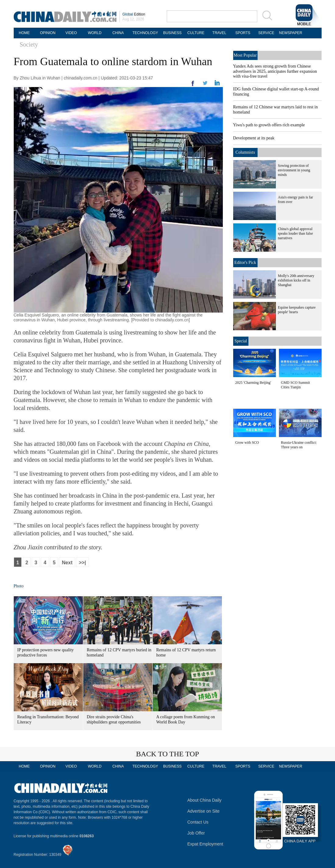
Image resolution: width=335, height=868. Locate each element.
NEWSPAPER (290, 33)
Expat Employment (205, 844)
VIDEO (71, 33)
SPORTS (243, 33)
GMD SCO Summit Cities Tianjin (296, 385)
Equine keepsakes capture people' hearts (297, 310)
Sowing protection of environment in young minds (294, 170)
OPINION (48, 33)
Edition (134, 14)
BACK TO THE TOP (167, 754)
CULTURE (196, 33)
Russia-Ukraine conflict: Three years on (299, 445)
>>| (82, 563)
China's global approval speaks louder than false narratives (296, 233)
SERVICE (266, 33)
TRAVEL (219, 33)
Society (29, 44)
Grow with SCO (247, 443)
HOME (24, 33)
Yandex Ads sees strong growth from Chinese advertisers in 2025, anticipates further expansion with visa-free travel (275, 71)
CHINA (118, 33)
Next (67, 563)
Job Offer (196, 833)
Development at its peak (254, 138)
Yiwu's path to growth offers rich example (269, 125)
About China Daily (205, 800)
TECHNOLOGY (145, 33)
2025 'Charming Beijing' (253, 383)
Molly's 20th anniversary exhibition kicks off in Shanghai (296, 280)
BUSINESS (172, 33)
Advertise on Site (204, 811)
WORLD (95, 33)
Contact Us (198, 822)
